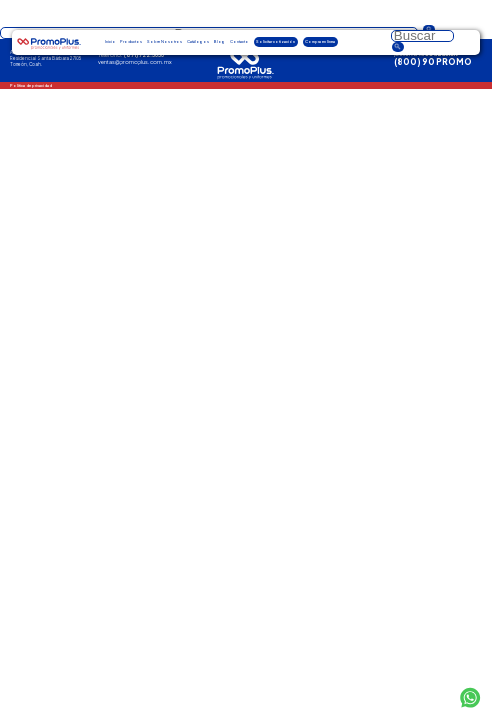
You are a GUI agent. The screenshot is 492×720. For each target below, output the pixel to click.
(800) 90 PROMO (433, 62)
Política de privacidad (31, 85)
